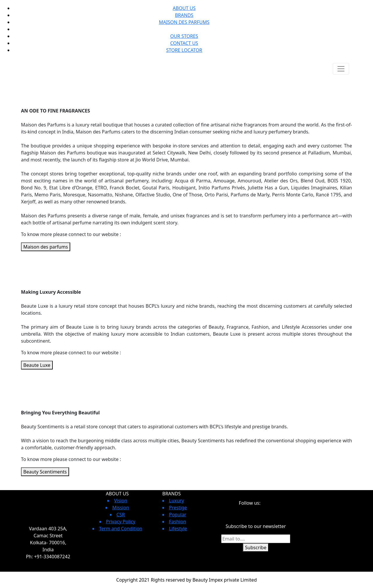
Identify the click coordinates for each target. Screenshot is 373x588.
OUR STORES (184, 36)
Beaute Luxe (37, 365)
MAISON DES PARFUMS (184, 22)
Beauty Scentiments (45, 472)
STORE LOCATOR (184, 50)
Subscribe (256, 547)
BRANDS (184, 15)
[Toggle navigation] (341, 69)
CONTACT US (184, 43)
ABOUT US (184, 8)
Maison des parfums (46, 247)
